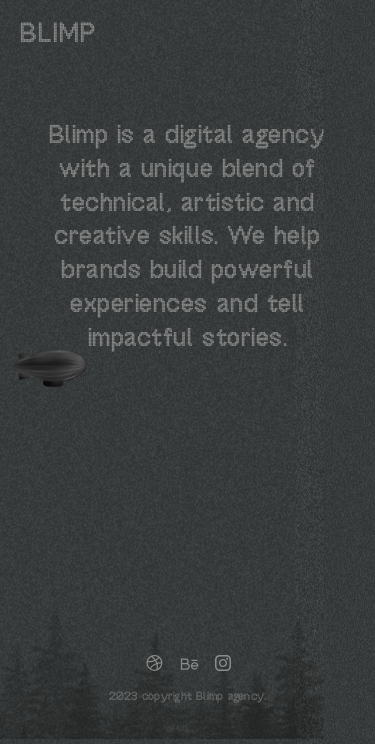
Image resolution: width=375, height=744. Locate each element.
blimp (58, 35)
